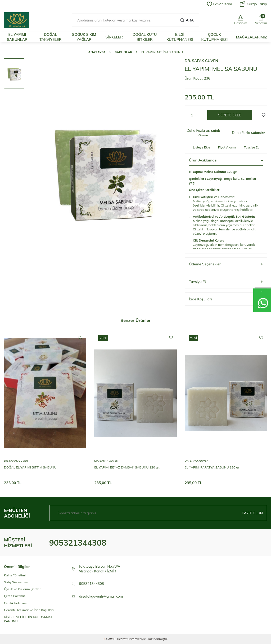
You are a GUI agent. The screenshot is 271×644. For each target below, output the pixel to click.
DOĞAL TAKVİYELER (50, 37)
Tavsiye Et (251, 147)
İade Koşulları (226, 299)
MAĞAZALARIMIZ (252, 37)
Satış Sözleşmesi (16, 582)
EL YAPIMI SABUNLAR (17, 37)
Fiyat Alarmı (227, 147)
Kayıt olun (252, 513)
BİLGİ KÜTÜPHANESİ (180, 37)
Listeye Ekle (202, 147)
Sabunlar (123, 52)
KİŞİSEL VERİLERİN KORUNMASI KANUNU (28, 619)
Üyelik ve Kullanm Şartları (23, 589)
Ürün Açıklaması (226, 160)
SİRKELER (114, 37)
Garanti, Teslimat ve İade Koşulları (29, 610)
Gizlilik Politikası (16, 603)
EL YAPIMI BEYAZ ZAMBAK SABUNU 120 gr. (127, 467)
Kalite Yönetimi (15, 575)
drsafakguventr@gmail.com (101, 596)
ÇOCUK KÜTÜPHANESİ (214, 37)
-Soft (108, 639)
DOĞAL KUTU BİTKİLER (145, 37)
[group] (104, 168)
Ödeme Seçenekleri (226, 264)
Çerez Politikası (15, 596)
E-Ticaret (120, 639)
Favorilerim (220, 4)
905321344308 (78, 543)
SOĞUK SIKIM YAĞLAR (84, 37)
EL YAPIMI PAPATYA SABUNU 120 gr (212, 467)
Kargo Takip (254, 4)
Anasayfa (97, 52)
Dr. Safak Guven (201, 61)
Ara (187, 20)
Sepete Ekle (230, 115)
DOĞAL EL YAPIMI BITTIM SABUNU (30, 467)
